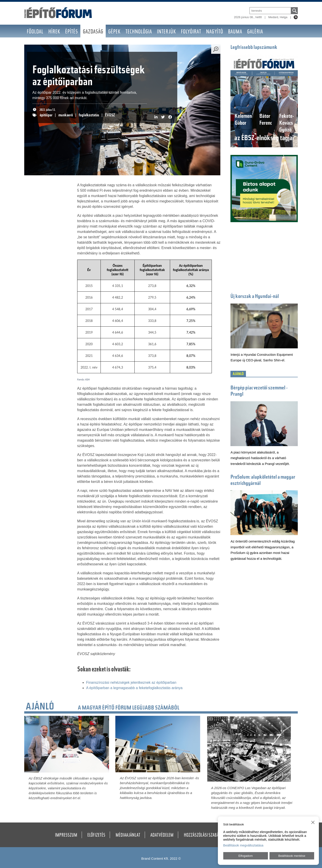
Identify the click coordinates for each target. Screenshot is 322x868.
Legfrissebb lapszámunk (254, 48)
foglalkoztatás (89, 115)
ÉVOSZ (110, 115)
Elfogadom (246, 856)
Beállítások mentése (292, 856)
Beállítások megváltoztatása (243, 845)
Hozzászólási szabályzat (206, 835)
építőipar (46, 115)
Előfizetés (96, 835)
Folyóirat (191, 32)
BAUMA (235, 32)
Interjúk (166, 32)
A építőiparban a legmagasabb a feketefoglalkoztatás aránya (134, 688)
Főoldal (35, 32)
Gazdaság (93, 32)
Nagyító (215, 32)
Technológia (139, 32)
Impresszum (66, 835)
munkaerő (66, 115)
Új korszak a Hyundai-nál (255, 297)
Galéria (255, 32)
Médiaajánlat (128, 835)
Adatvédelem (162, 835)
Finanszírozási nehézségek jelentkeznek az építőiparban (131, 682)
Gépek (114, 32)
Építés (71, 32)
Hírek (54, 32)
